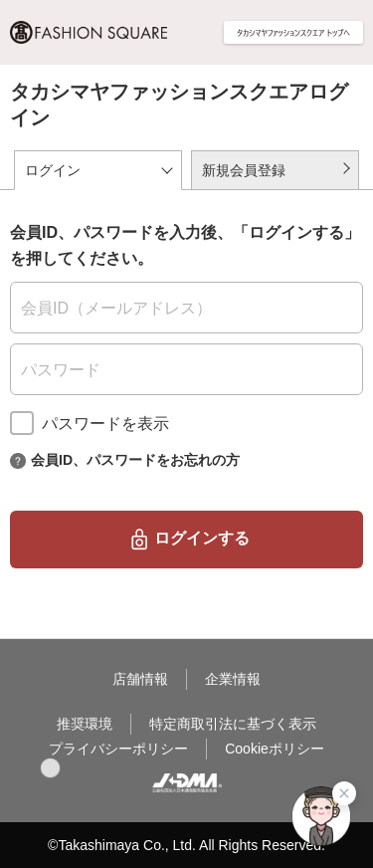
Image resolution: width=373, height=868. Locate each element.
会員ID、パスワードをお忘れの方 (135, 459)
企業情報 (233, 679)
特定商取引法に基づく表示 (233, 724)
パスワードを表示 (105, 424)
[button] (50, 768)
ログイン (53, 170)
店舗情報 (140, 679)
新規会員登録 (244, 170)
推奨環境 (85, 724)
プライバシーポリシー (118, 749)
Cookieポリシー (275, 749)
